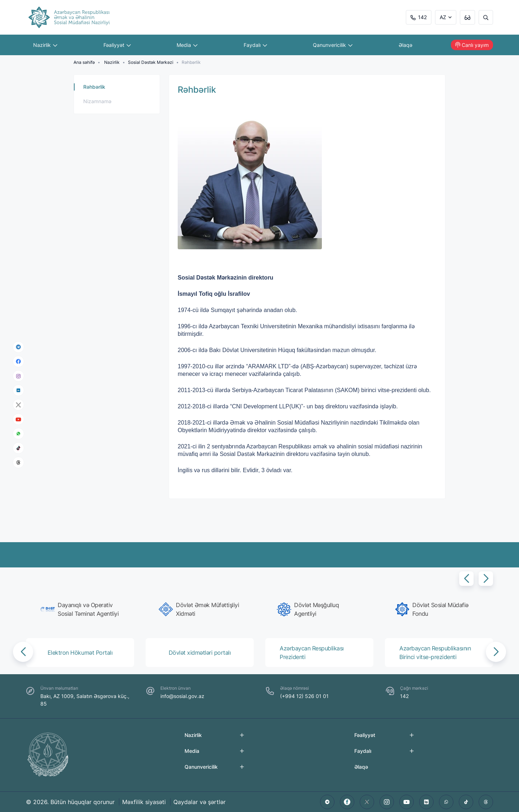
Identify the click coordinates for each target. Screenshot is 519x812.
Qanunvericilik (333, 45)
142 (419, 17)
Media (187, 45)
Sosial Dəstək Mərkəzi (151, 62)
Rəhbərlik (94, 87)
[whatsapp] (18, 434)
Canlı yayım (472, 45)
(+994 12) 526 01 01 (304, 696)
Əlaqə (405, 45)
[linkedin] (18, 390)
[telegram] (18, 347)
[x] (18, 405)
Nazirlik (45, 45)
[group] (82, 609)
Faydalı (255, 45)
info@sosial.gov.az (182, 696)
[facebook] (18, 361)
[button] (466, 579)
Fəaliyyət (117, 45)
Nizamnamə (97, 101)
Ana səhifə (84, 62)
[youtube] (18, 419)
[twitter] (367, 802)
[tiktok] (18, 448)
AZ (443, 17)
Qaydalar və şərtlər (199, 802)
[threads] (18, 462)
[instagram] (18, 376)
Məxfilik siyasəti (144, 802)
